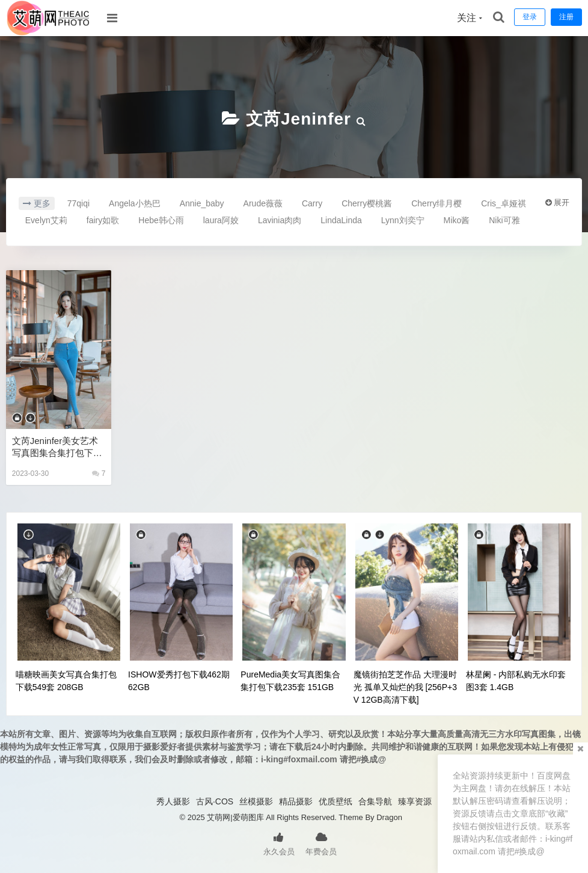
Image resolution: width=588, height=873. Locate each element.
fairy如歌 (103, 220)
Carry (312, 203)
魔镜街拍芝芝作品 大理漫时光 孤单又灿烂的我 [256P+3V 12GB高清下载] (405, 687)
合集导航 (375, 801)
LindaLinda (341, 220)
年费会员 (321, 843)
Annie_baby (202, 203)
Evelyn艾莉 (46, 220)
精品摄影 (296, 801)
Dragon (389, 817)
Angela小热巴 (135, 203)
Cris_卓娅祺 (504, 203)
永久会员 (279, 843)
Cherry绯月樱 (436, 203)
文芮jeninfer (299, 119)
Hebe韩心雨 (161, 220)
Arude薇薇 (263, 203)
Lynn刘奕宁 (403, 220)
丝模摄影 (256, 801)
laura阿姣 (221, 220)
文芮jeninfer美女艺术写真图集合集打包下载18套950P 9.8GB (57, 447)
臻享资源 (415, 801)
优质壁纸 (335, 801)
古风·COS (215, 801)
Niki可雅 (504, 220)
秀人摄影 (173, 801)
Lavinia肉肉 (280, 220)
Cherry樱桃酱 (367, 203)
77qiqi (78, 203)
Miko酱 (457, 220)
